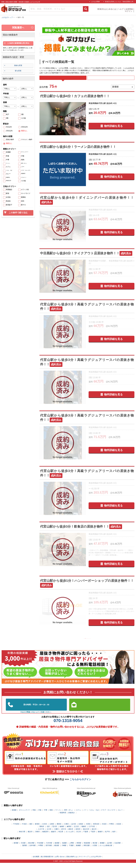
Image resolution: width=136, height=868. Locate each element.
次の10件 (104, 643)
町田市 (78, 834)
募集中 (111, 80)
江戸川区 (92, 832)
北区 (48, 832)
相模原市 (45, 837)
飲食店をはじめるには (107, 9)
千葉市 (93, 837)
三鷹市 (56, 834)
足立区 (76, 832)
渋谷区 (104, 829)
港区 (31, 829)
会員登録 (129, 9)
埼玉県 (61, 837)
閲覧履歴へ (18, 28)
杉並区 (119, 829)
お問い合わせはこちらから (100, 710)
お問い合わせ (60, 862)
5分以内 (9, 127)
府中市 (64, 834)
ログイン (129, 11)
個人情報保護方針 (47, 862)
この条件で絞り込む (18, 213)
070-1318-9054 (68, 726)
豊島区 (42, 832)
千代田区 (16, 829)
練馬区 (69, 832)
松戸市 (107, 837)
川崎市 (37, 837)
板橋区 (62, 832)
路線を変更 (18, 65)
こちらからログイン (80, 785)
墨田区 (59, 829)
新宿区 (37, 829)
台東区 (52, 829)
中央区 (24, 829)
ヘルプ (121, 9)
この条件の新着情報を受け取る (18, 43)
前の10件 (70, 643)
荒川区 (55, 832)
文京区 (45, 829)
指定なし (24, 131)
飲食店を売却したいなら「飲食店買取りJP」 (120, 2)
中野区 (112, 829)
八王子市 (41, 834)
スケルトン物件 (27, 140)
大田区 (88, 829)
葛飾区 (84, 832)
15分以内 (9, 131)
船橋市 (100, 837)
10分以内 (24, 127)
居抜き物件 (10, 140)
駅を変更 (18, 71)
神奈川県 (22, 837)
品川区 (74, 829)
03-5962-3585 (36, 710)
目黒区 (81, 829)
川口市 (78, 837)
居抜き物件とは (72, 862)
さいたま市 (70, 837)
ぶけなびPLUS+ (96, 862)
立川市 (49, 834)
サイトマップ (84, 862)
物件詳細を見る (113, 130)
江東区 (66, 829)
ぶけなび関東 (95, 2)
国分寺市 (86, 834)
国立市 (94, 834)
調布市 (71, 834)
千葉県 (86, 837)
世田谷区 (96, 829)
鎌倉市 (54, 837)
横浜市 (30, 837)
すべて (63, 80)
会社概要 (36, 862)
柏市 (114, 837)
